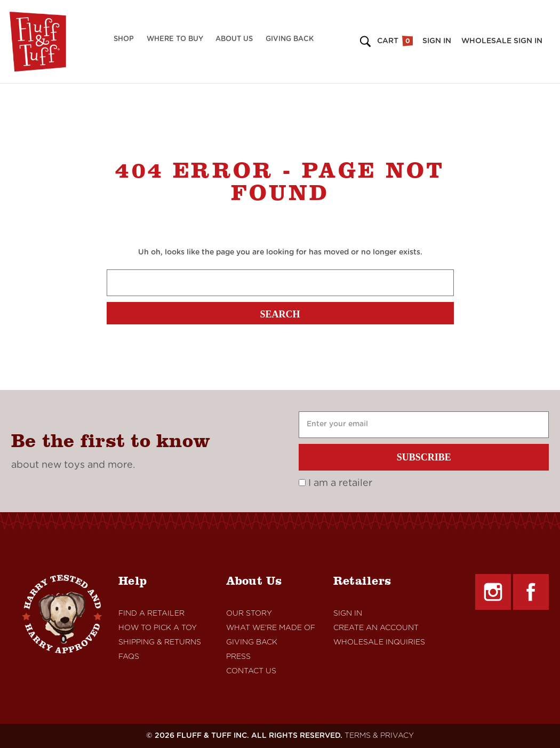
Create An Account (376, 628)
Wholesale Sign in (502, 41)
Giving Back (290, 39)
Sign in (437, 41)
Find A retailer (151, 614)
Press (238, 657)
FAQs (129, 657)
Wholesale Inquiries (379, 642)
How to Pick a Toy (158, 628)
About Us (234, 39)
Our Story (249, 614)
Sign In (348, 614)
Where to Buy (175, 39)
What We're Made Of (271, 628)
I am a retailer (335, 483)
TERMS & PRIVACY (379, 736)
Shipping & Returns (160, 642)
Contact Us (251, 671)
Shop (124, 39)
